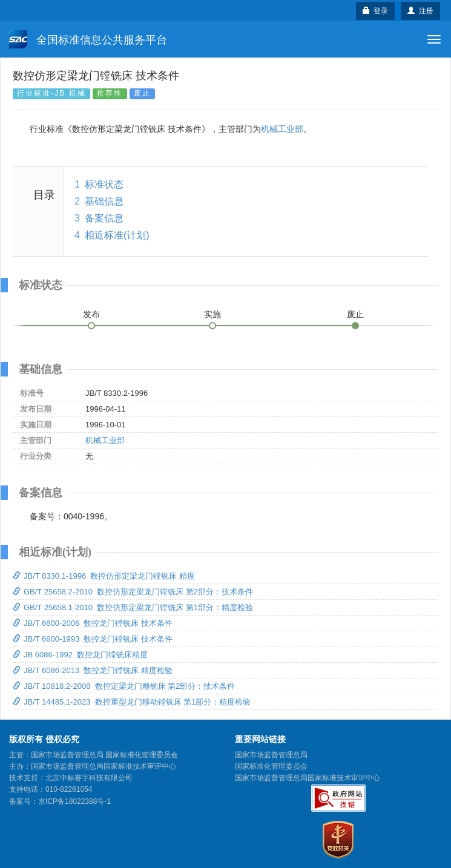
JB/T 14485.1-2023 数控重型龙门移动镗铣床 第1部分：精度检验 (132, 702)
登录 (376, 11)
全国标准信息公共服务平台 (88, 39)
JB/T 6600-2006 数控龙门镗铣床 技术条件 (93, 623)
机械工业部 (282, 129)
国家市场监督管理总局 (271, 755)
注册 (420, 11)
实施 (212, 314)
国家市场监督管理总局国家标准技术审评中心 (308, 778)
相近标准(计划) (117, 235)
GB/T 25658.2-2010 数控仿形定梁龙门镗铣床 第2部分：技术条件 (133, 592)
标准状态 (104, 184)
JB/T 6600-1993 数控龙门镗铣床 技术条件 (93, 639)
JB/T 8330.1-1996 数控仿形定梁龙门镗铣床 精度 (104, 576)
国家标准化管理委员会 (271, 766)
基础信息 (104, 201)
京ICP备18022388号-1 (74, 801)
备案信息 (104, 218)
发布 (91, 314)
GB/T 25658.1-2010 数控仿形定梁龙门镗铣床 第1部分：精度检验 (133, 607)
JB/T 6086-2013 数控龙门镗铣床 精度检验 (93, 670)
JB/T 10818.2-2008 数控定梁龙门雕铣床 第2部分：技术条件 (124, 686)
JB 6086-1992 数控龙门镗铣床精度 (80, 655)
